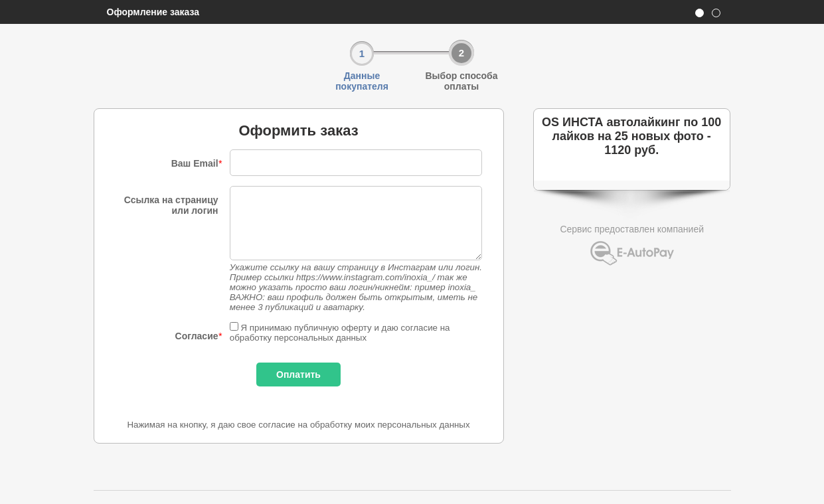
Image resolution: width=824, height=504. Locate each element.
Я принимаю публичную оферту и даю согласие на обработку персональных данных (340, 333)
